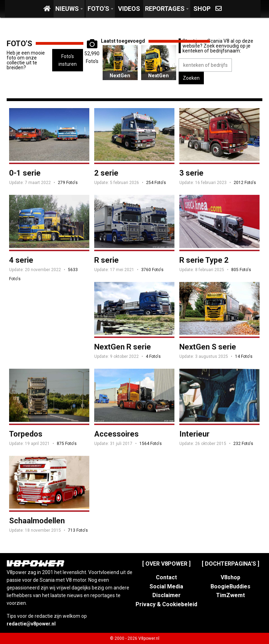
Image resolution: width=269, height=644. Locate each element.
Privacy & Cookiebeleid (166, 604)
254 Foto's (156, 183)
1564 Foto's (151, 444)
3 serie (191, 173)
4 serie (21, 260)
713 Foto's (78, 530)
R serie (106, 260)
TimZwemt (230, 595)
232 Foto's (243, 444)
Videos (129, 9)
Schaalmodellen (37, 521)
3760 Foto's (152, 270)
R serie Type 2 (204, 260)
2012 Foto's (245, 183)
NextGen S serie (120, 80)
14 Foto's (244, 356)
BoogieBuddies (230, 586)
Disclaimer (167, 595)
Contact (166, 577)
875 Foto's (67, 444)
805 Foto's (241, 270)
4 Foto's (153, 356)
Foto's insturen (68, 60)
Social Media (166, 586)
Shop (202, 9)
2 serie (106, 173)
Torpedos (26, 434)
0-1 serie (25, 173)
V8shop (230, 577)
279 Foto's (68, 183)
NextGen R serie (123, 347)
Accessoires (116, 434)
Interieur (194, 434)
